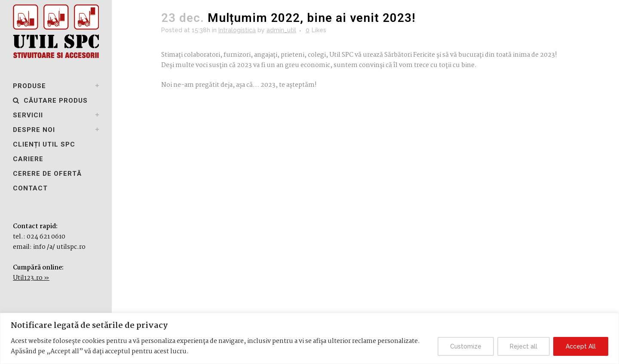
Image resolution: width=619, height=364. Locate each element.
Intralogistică (237, 30)
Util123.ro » (31, 278)
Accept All (581, 346)
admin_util (281, 30)
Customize (466, 346)
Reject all (524, 346)
